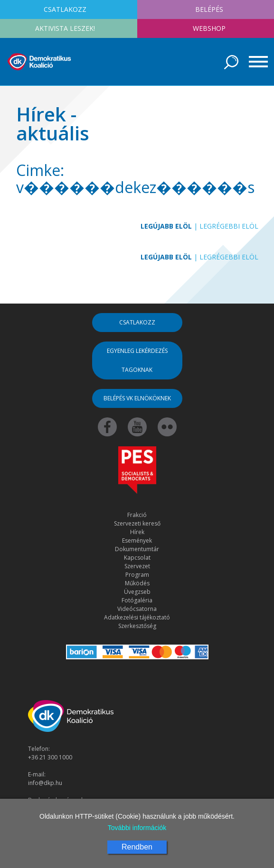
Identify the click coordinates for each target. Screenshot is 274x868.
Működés (137, 583)
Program (137, 575)
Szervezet (137, 566)
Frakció (137, 515)
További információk (137, 828)
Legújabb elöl (166, 226)
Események (137, 540)
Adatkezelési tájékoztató (137, 617)
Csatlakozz (137, 322)
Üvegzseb (137, 592)
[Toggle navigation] (255, 62)
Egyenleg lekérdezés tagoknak (137, 360)
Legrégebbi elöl (229, 226)
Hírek (137, 532)
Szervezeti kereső (137, 523)
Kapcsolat (137, 558)
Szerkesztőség (137, 626)
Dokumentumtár (137, 549)
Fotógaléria (137, 600)
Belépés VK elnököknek (137, 398)
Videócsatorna (137, 609)
